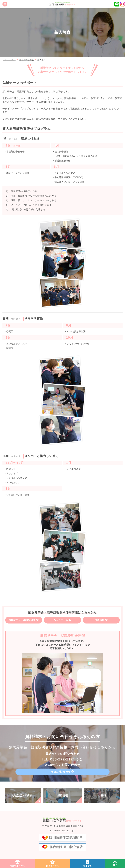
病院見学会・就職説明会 (22, 620)
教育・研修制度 (26, 60)
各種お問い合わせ (61, 772)
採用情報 (100, 620)
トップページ (9, 60)
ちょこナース (61, 620)
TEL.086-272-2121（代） (63, 831)
